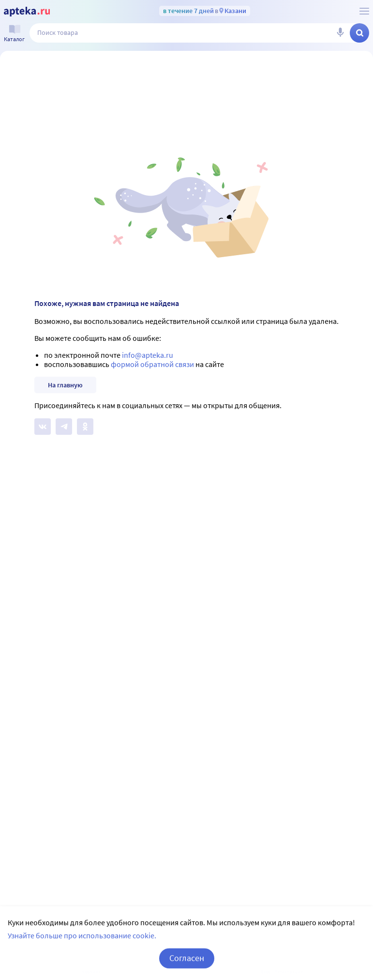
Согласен (187, 969)
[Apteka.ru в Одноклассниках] (85, 427)
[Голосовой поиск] (340, 33)
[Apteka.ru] (27, 12)
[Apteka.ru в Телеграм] (64, 427)
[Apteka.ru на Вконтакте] (43, 427)
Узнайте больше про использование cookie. (82, 947)
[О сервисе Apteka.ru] (364, 11)
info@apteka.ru (148, 355)
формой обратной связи (152, 364)
